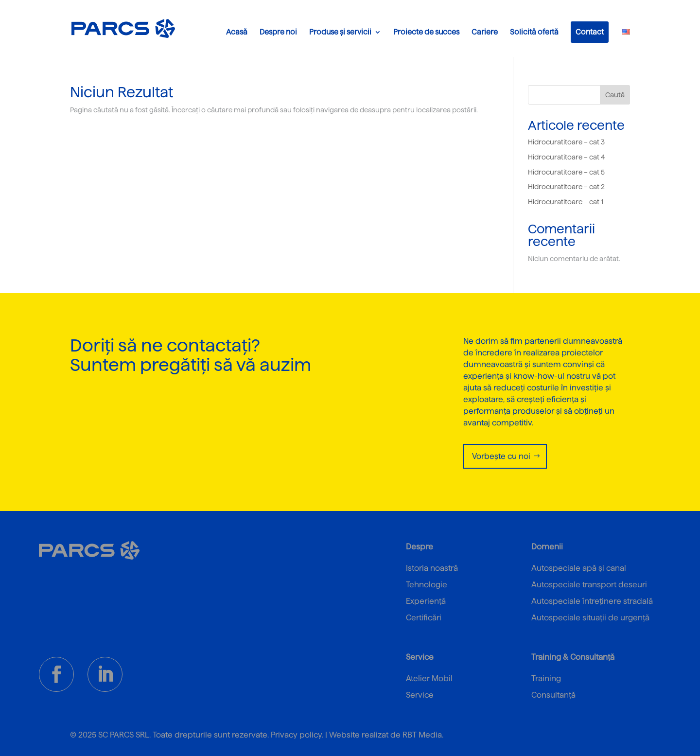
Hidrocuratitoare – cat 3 (566, 142)
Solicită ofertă (534, 32)
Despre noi (278, 32)
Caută (615, 95)
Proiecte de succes (426, 32)
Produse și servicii (340, 32)
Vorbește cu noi (501, 456)
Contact (590, 32)
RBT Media (422, 735)
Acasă (237, 32)
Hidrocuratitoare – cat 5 (566, 172)
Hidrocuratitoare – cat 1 (566, 202)
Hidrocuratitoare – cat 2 (566, 187)
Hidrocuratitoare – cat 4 (567, 157)
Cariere (485, 32)
